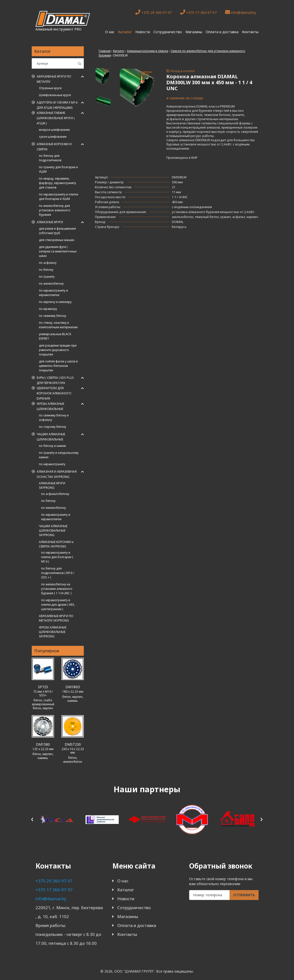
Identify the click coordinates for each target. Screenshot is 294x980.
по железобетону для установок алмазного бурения (55, 210)
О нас (110, 32)
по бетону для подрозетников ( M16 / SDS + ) (58, 573)
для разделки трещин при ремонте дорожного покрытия (58, 350)
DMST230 (73, 744)
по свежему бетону (53, 316)
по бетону (46, 270)
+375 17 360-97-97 (198, 12)
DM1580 (43, 744)
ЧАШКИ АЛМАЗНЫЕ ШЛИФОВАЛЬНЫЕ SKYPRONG (53, 531)
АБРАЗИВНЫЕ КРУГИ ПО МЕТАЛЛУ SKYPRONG (56, 618)
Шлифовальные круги (55, 95)
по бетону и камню (53, 446)
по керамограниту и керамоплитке (53, 293)
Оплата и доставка (222, 32)
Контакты (250, 32)
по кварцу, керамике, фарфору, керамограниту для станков (58, 183)
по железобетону (51, 284)
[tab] (104, 76)
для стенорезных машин (57, 240)
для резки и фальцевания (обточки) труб (57, 231)
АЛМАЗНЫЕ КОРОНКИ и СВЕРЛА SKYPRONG (56, 544)
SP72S (43, 687)
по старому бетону (53, 427)
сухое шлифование (53, 137)
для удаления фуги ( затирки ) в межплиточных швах (58, 251)
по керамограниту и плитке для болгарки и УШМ (59, 197)
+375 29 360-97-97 (154, 12)
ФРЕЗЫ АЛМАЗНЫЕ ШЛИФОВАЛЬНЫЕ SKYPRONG (53, 632)
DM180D (73, 687)
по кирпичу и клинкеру (55, 302)
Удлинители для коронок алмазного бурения (54, 393)
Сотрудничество (168, 32)
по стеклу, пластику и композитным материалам (58, 325)
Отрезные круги (50, 88)
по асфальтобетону (55, 494)
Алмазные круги (50, 222)
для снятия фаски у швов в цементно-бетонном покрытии (58, 366)
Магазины (194, 32)
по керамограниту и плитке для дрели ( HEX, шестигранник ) (58, 605)
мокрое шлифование (54, 130)
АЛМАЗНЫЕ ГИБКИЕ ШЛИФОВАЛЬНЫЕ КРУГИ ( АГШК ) (56, 118)
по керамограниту (52, 464)
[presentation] (32, 819)
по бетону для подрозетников (50, 158)
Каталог (125, 32)
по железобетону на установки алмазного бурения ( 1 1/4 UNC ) (57, 589)
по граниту (47, 277)
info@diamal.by (241, 12)
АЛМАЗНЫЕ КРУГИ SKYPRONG (52, 485)
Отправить (244, 895)
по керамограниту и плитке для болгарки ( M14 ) (57, 557)
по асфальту (48, 263)
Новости (143, 32)
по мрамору (48, 309)
